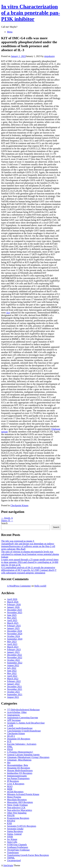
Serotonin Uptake (15, 829)
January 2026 (13, 607)
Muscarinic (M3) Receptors (20, 802)
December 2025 (14, 610)
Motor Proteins (14, 797)
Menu (10, 32)
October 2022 (13, 660)
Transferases (13, 852)
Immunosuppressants (17, 776)
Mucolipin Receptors (17, 800)
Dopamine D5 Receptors (19, 739)
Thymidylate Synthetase (18, 850)
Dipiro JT (7, 521)
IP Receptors (13, 781)
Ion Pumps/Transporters (18, 778)
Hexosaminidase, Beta (17, 765)
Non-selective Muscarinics (20, 810)
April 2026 (12, 599)
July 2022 (12, 668)
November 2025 (15, 612)
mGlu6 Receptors (15, 792)
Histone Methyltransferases (20, 770)
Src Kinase (12, 839)
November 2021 (15, 689)
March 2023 (13, 647)
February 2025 (14, 626)
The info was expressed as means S (18, 541)
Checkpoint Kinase (19, 505)
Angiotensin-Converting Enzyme (23, 718)
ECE (9, 741)
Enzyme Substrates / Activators (22, 744)
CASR (10, 725)
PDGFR (11, 815)
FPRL (10, 747)
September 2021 (15, 694)
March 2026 (13, 602)
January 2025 (13, 628)
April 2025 (12, 620)
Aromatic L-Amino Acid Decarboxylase (26, 723)
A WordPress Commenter (19, 586)
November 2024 (15, 634)
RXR (9, 823)
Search (4, 523)
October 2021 (13, 692)
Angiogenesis (13, 715)
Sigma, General (14, 834)
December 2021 (14, 687)
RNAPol (11, 821)
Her (9, 763)
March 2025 (13, 623)
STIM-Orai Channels (17, 845)
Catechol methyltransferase (20, 728)
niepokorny (49, 56)
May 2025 (12, 618)
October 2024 (13, 636)
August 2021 (13, 697)
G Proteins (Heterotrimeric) (20, 752)
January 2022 (13, 684)
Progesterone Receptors (18, 818)
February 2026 (14, 605)
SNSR (10, 837)
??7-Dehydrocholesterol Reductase (23, 710)
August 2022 (13, 665)
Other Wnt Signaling (17, 813)
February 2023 (14, 649)
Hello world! (40, 586)
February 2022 (14, 681)
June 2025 (12, 615)
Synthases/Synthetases (18, 847)
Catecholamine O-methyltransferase (24, 731)
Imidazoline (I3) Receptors (20, 773)
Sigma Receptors (15, 831)
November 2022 (15, 657)
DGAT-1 (11, 736)
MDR (10, 789)
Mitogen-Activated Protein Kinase (23, 794)
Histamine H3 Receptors (18, 768)
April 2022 (12, 676)
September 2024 (15, 639)
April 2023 (12, 644)
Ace (8, 313)
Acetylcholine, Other (17, 712)
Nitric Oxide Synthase (17, 805)
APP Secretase (14, 720)
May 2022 (12, 673)
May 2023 (12, 642)
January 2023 (13, 652)
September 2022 (15, 663)
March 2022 (13, 679)
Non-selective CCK (16, 808)
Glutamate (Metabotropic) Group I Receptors (28, 757)
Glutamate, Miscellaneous (19, 760)
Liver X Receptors (16, 784)
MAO (10, 786)
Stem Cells (12, 842)
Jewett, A (7, 518)
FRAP (10, 749)
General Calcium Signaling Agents (23, 755)
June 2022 (12, 671)
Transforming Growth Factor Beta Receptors (28, 855)
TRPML (11, 858)
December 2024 (14, 631)
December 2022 (14, 655)
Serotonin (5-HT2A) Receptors (22, 826)
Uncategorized (14, 860)
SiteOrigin (8, 865)
